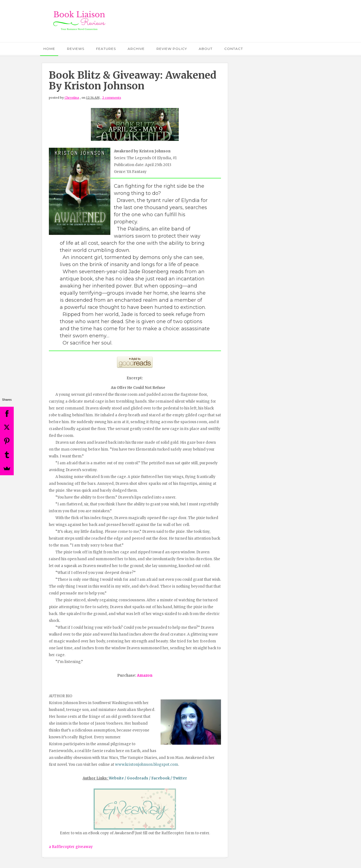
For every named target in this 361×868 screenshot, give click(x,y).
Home (49, 49)
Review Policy (172, 49)
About (206, 49)
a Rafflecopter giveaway (71, 847)
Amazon (145, 675)
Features (106, 49)
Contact (234, 49)
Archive (136, 49)
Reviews (76, 49)
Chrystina (72, 98)
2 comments (112, 98)
